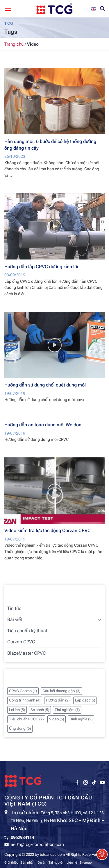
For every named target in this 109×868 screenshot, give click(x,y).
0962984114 (22, 837)
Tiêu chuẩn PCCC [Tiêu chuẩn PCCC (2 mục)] (26, 719)
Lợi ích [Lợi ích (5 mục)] (17, 710)
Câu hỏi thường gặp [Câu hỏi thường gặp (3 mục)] (61, 691)
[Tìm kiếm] (102, 9)
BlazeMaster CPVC (27, 653)
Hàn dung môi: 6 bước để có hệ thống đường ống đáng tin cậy (50, 145)
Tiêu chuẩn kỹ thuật (27, 631)
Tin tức (14, 608)
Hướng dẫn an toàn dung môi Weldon (43, 425)
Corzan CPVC (21, 642)
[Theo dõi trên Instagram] (86, 783)
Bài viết (15, 619)
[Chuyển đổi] (99, 620)
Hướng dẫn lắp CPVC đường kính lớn (42, 267)
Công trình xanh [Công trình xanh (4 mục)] (25, 700)
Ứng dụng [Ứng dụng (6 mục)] (20, 728)
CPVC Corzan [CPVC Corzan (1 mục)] (23, 691)
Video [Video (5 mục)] (57, 719)
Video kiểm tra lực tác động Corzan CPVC (48, 530)
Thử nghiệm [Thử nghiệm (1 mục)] (67, 710)
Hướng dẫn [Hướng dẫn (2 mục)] (58, 700)
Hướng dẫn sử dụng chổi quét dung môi (45, 385)
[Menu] (8, 9)
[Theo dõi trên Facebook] (77, 783)
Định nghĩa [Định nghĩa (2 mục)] (81, 719)
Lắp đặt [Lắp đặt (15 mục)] (85, 700)
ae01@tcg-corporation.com (37, 844)
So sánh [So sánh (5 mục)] (40, 710)
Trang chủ (14, 44)
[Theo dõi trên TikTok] (94, 783)
